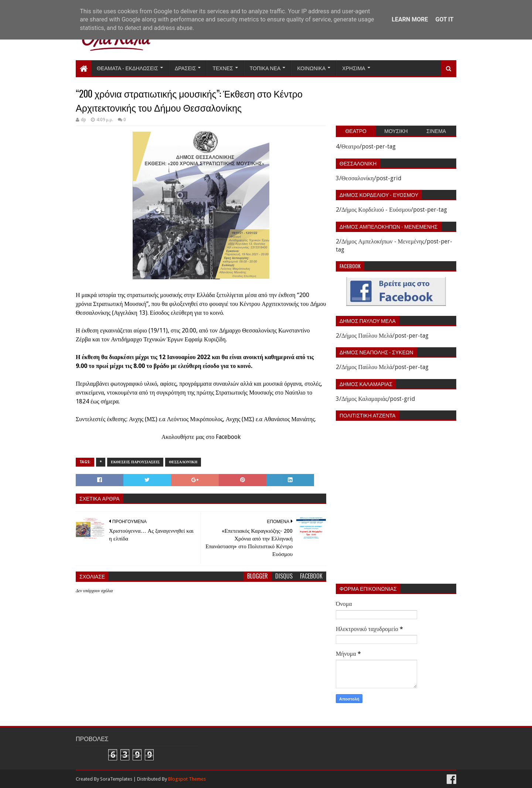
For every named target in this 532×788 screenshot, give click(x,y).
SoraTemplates (116, 779)
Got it (444, 19)
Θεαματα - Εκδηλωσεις (127, 68)
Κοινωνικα (311, 68)
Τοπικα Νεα (265, 68)
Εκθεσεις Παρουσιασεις (135, 462)
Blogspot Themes (187, 779)
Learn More (410, 19)
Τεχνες (223, 68)
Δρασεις (185, 68)
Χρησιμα (354, 68)
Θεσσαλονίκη (183, 462)
